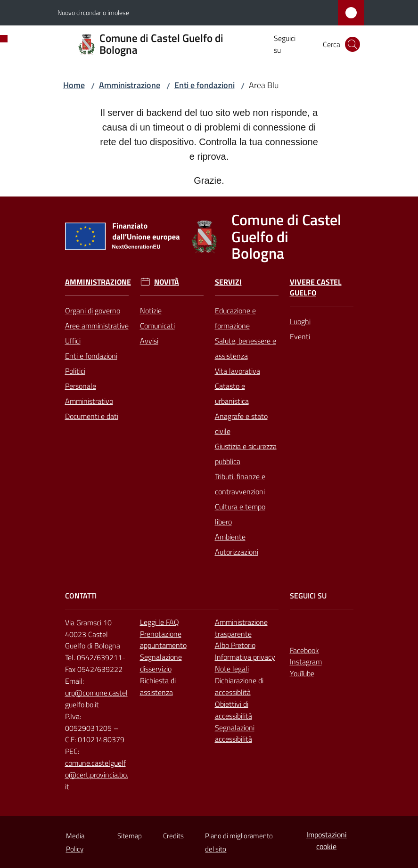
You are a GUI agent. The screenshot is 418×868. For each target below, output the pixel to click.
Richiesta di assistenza (158, 686)
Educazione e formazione (235, 318)
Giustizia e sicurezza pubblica (246, 454)
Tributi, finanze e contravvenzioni (240, 484)
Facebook (304, 650)
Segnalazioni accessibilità (235, 733)
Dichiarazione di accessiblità (239, 686)
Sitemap (130, 836)
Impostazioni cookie (327, 840)
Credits (173, 836)
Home (74, 85)
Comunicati (157, 326)
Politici (75, 371)
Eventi (300, 336)
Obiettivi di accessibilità (234, 710)
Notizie (151, 311)
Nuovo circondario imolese (93, 12)
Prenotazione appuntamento (163, 640)
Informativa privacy (245, 657)
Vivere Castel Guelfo (316, 287)
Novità (167, 282)
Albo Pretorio (235, 645)
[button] (352, 44)
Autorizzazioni (237, 552)
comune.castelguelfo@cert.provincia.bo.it (97, 775)
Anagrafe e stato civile (241, 424)
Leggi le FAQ (160, 622)
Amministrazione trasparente (241, 628)
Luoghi (300, 321)
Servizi (228, 282)
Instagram (306, 662)
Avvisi (149, 341)
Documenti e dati (92, 416)
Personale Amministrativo (89, 393)
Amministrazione (130, 85)
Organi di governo (93, 311)
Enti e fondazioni (205, 85)
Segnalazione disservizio (161, 663)
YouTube (302, 673)
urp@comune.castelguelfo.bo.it (96, 699)
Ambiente (230, 537)
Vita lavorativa (238, 371)
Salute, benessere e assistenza (246, 348)
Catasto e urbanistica (232, 393)
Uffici (73, 341)
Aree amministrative (97, 326)
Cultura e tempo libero (240, 514)
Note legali (232, 669)
